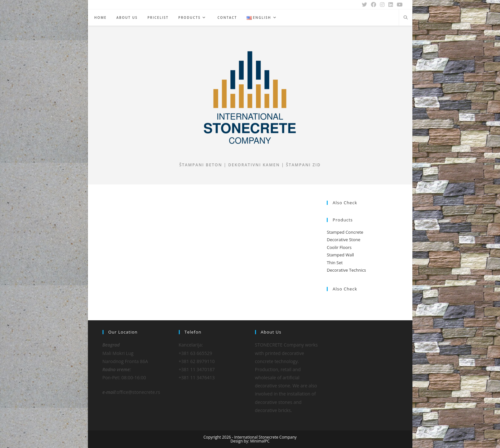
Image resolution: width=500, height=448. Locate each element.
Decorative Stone (343, 240)
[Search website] (406, 18)
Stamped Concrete (345, 232)
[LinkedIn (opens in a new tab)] (391, 5)
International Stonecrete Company (265, 437)
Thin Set (335, 263)
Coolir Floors (339, 247)
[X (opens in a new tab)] (364, 5)
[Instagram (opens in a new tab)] (382, 5)
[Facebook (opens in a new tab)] (373, 5)
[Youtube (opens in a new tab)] (399, 5)
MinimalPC (260, 441)
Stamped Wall (340, 255)
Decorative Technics (346, 270)
